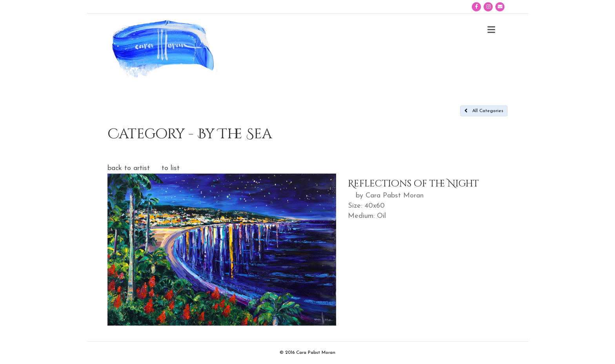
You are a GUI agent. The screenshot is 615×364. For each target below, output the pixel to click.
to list (171, 168)
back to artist (129, 168)
